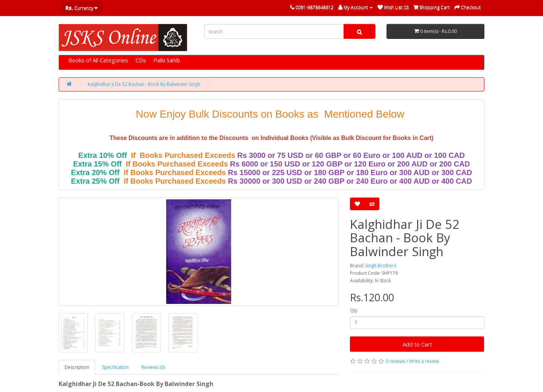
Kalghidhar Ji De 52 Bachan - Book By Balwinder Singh (144, 84)
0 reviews (395, 361)
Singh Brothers (381, 266)
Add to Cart (417, 344)
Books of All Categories (98, 60)
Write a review (424, 361)
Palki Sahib (167, 60)
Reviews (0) (153, 367)
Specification (115, 367)
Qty (354, 310)
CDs (141, 60)
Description (77, 367)
